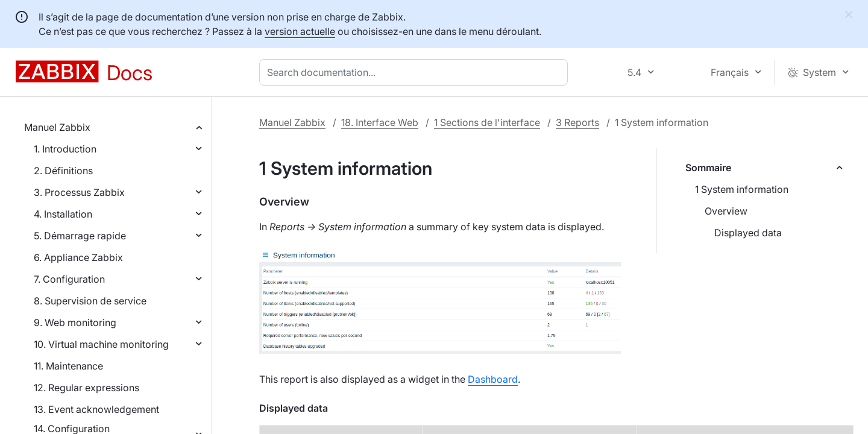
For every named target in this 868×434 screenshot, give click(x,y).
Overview (726, 211)
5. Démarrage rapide (80, 236)
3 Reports (577, 122)
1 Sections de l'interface (487, 122)
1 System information (742, 189)
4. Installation (63, 214)
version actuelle (300, 31)
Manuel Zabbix (57, 127)
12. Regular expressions (86, 388)
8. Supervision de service (90, 301)
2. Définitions (63, 171)
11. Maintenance (68, 366)
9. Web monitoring (75, 322)
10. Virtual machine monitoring (101, 344)
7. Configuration (69, 279)
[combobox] (416, 72)
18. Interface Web (380, 122)
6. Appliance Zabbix (78, 257)
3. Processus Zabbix (79, 192)
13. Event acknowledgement (96, 409)
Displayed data (748, 233)
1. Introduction (65, 149)
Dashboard (493, 379)
